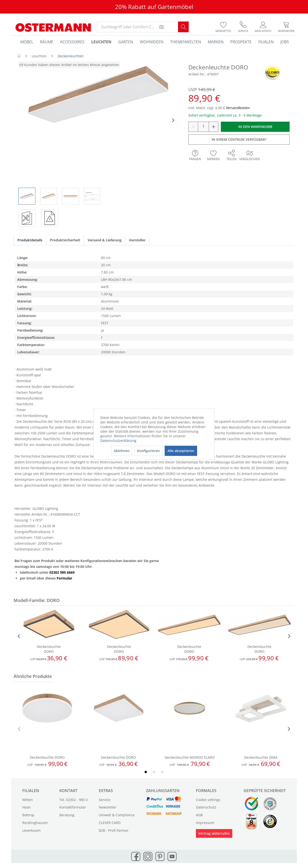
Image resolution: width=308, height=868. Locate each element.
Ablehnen (122, 451)
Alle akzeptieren (181, 451)
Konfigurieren (148, 451)
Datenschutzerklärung (118, 441)
